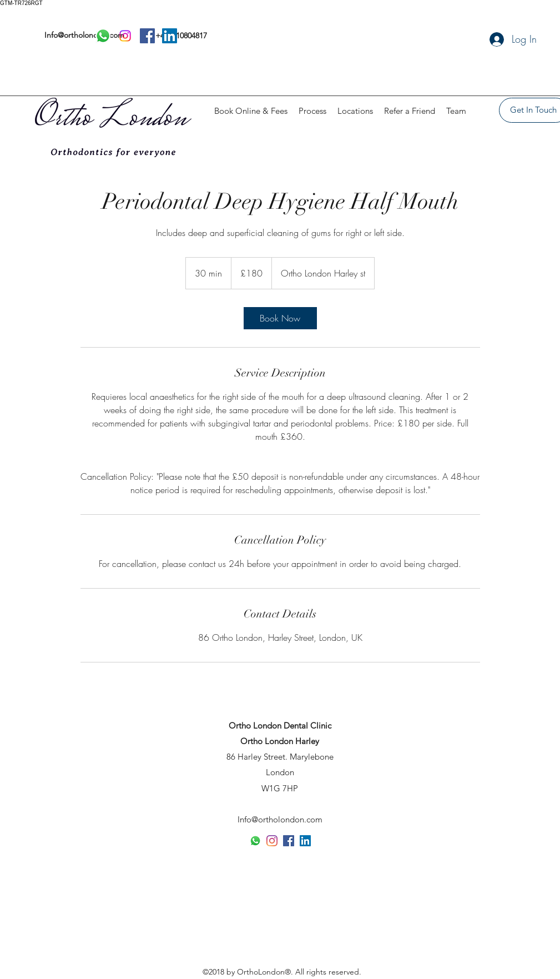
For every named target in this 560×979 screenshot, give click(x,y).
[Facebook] (289, 841)
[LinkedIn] (305, 841)
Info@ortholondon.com (280, 819)
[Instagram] (272, 841)
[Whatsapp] (255, 841)
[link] (280, 318)
